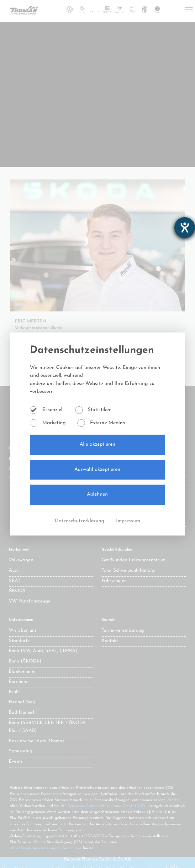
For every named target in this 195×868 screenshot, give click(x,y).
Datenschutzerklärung (80, 521)
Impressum (128, 521)
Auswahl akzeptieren (97, 470)
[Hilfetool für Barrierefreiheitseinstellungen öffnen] (185, 228)
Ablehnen (97, 494)
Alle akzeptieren (97, 444)
